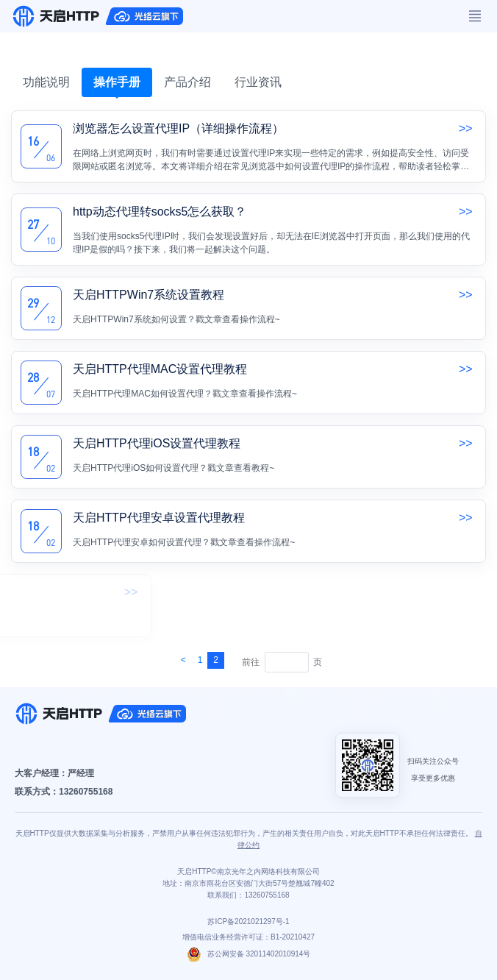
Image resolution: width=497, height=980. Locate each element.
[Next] (183, 660)
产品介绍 (187, 82)
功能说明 (46, 82)
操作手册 (117, 82)
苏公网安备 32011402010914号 (249, 954)
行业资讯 (258, 82)
